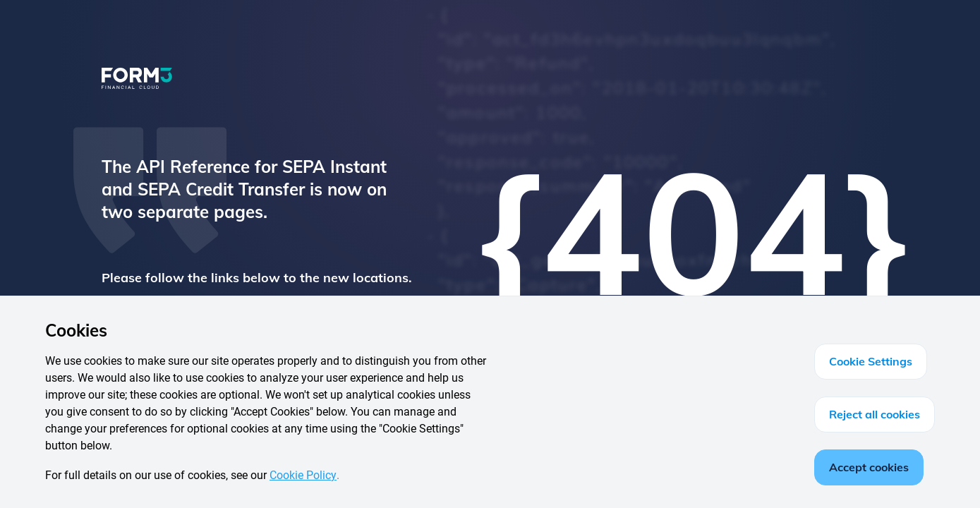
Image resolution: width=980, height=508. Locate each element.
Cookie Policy (303, 475)
